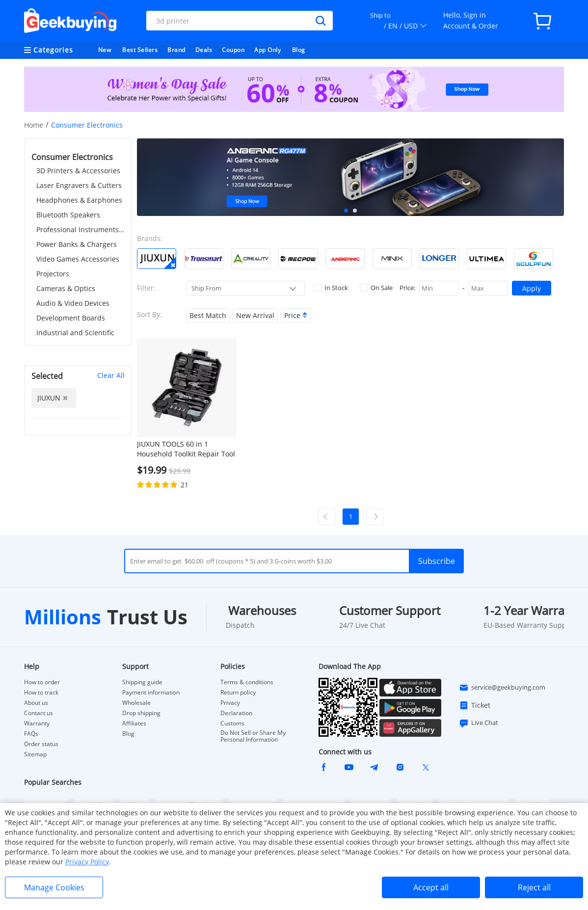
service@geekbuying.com (502, 688)
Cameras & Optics (66, 288)
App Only (267, 50)
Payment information (151, 693)
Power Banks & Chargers (77, 244)
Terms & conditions (247, 682)
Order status (41, 744)
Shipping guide (142, 682)
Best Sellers (140, 50)
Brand (176, 50)
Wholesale (136, 703)
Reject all (534, 887)
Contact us (39, 713)
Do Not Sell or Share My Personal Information (253, 736)
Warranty (37, 723)
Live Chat (479, 723)
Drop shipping (141, 713)
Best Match (208, 315)
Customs (232, 723)
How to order (42, 682)
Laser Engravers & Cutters (79, 185)
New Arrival (255, 315)
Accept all (431, 887)
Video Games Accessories (78, 259)
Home (34, 125)
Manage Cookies (54, 887)
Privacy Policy (87, 862)
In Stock (331, 288)
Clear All (111, 375)
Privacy (230, 703)
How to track (41, 693)
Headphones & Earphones (79, 200)
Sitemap (35, 754)
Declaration (236, 713)
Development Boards (71, 318)
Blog (299, 50)
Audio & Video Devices (73, 303)
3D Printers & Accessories (78, 171)
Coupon (233, 50)
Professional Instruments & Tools (80, 229)
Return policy (238, 693)
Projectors (53, 274)
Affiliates (134, 723)
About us (36, 703)
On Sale (376, 288)
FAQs (31, 734)
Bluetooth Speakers (68, 215)
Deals (204, 50)
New (105, 50)
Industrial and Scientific (75, 333)
